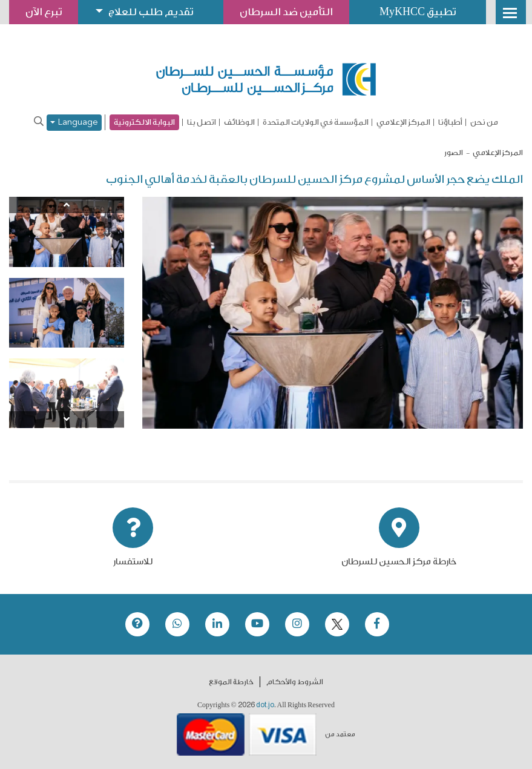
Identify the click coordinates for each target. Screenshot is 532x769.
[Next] (67, 419)
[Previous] (67, 205)
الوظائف (239, 122)
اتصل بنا (202, 122)
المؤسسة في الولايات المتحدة (316, 122)
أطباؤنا (450, 122)
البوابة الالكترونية (144, 122)
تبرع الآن (44, 12)
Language (74, 123)
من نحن (484, 122)
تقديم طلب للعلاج (151, 12)
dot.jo (265, 705)
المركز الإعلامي (403, 122)
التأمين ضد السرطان (286, 12)
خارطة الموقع (231, 682)
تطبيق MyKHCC (418, 12)
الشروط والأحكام (295, 682)
